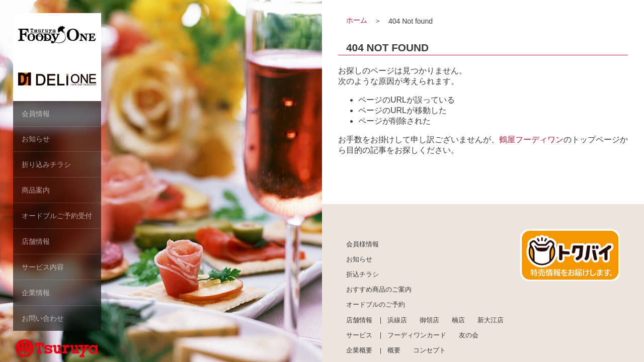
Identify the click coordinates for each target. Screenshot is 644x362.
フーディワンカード (417, 335)
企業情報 (36, 289)
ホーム (357, 20)
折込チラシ (363, 275)
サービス (359, 335)
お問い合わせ (43, 314)
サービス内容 (43, 264)
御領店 (429, 320)
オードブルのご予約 (376, 305)
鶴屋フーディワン (531, 140)
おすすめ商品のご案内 (379, 290)
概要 (394, 351)
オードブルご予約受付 (57, 214)
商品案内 (36, 189)
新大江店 (491, 320)
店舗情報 (36, 239)
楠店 (458, 320)
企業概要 (359, 351)
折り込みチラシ (46, 163)
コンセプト (429, 351)
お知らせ (36, 138)
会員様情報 (363, 244)
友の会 (469, 335)
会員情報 (36, 113)
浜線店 (397, 320)
